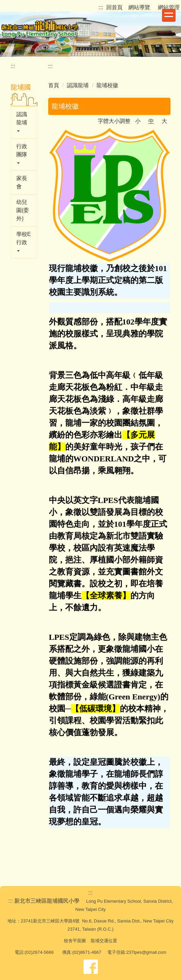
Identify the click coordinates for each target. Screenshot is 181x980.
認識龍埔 (78, 85)
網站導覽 (140, 7)
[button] (24, 123)
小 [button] (138, 121)
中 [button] (151, 121)
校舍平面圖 (75, 941)
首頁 (54, 85)
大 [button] (164, 121)
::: (101, 7)
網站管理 (169, 7)
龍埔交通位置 (104, 941)
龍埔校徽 (107, 85)
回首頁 (114, 7)
